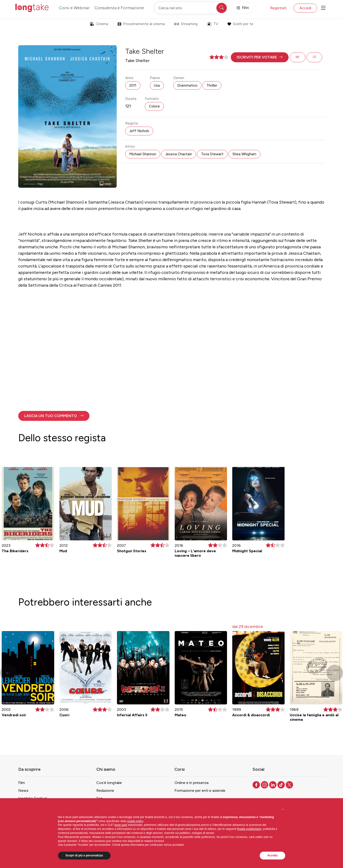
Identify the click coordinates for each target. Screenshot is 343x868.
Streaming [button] (186, 24)
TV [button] (213, 24)
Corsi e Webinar (74, 8)
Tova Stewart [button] (212, 154)
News (23, 790)
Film (22, 783)
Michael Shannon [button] (143, 154)
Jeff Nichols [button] (139, 131)
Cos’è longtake (109, 783)
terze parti (121, 825)
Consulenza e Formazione (119, 8)
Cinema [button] (99, 24)
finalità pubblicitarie (249, 829)
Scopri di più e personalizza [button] (84, 855)
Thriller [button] (212, 85)
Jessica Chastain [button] (179, 154)
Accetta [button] (272, 855)
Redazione (105, 790)
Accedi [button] (305, 8)
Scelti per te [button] (240, 24)
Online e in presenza (192, 783)
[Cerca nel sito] (191, 8)
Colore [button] (154, 106)
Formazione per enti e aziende (200, 790)
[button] (260, 57)
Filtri (243, 8)
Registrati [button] (278, 8)
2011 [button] (133, 85)
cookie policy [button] (135, 821)
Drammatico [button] (187, 85)
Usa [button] (157, 85)
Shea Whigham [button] (244, 154)
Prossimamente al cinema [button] (141, 24)
